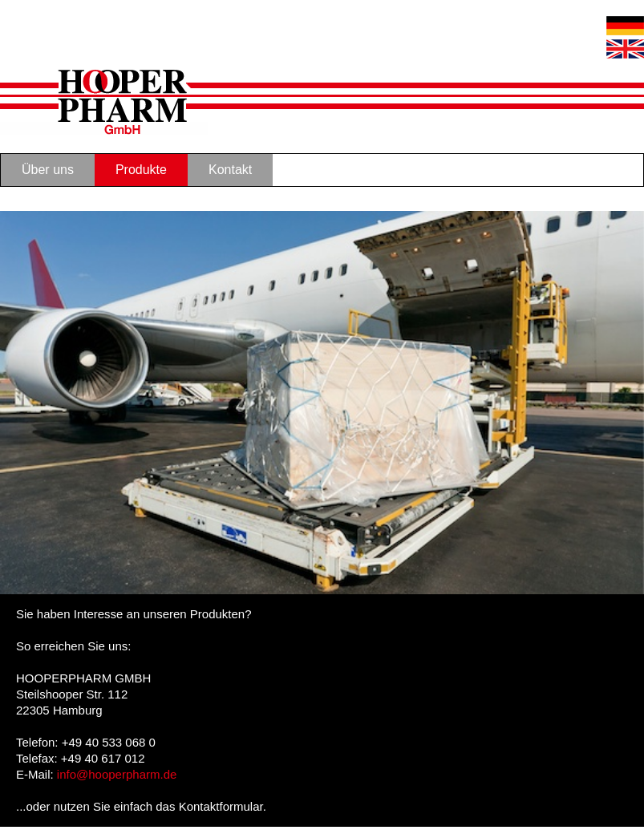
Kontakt (230, 170)
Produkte (141, 170)
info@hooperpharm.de (117, 774)
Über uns (48, 170)
